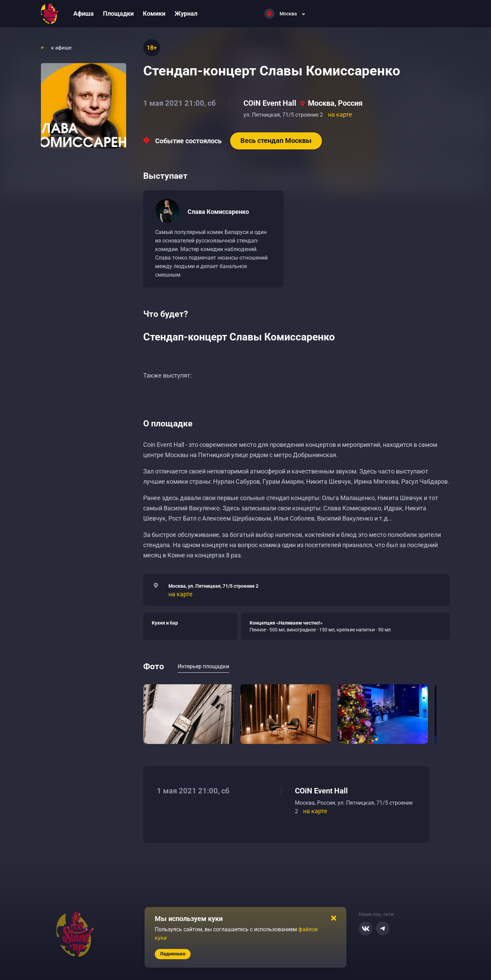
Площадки (118, 13)
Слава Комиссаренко (218, 212)
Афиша (84, 13)
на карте (340, 114)
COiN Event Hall (270, 103)
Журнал (186, 13)
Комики (154, 13)
